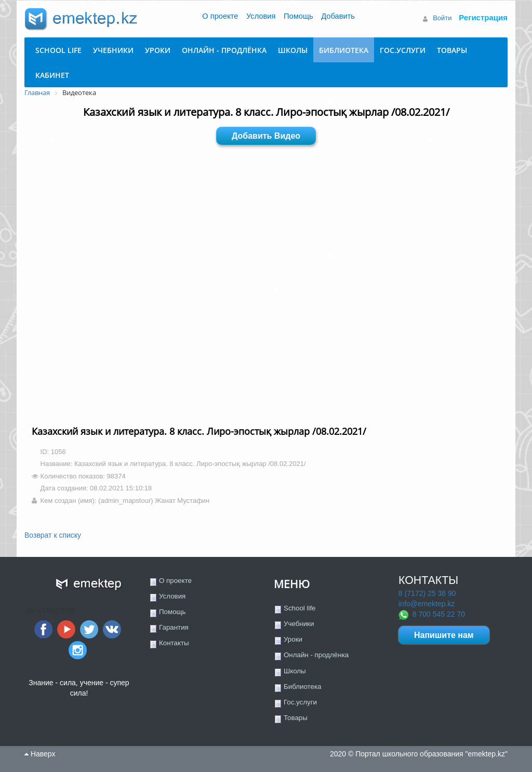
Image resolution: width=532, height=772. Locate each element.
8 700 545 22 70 (439, 614)
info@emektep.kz (427, 604)
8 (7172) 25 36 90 (427, 593)
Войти (442, 18)
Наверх (40, 754)
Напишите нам (444, 635)
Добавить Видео (266, 136)
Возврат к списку (53, 535)
